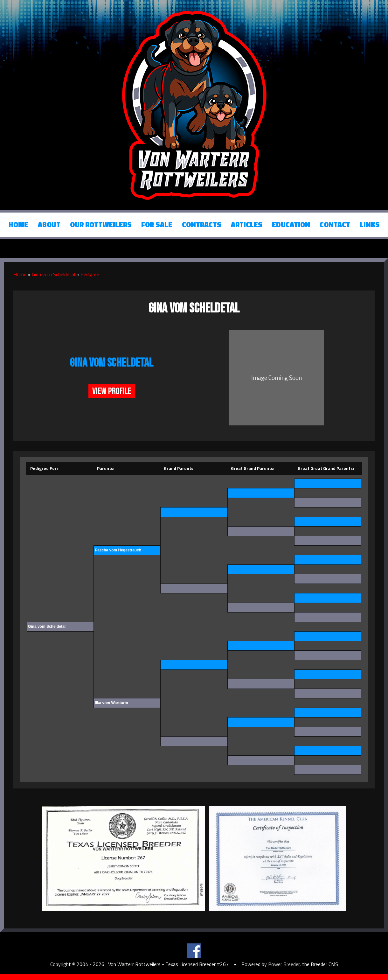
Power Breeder (284, 964)
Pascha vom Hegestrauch (118, 550)
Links (370, 225)
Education (291, 225)
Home (18, 225)
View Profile (112, 391)
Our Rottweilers (101, 225)
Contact (335, 225)
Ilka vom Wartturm (111, 703)
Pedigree (90, 274)
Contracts (202, 225)
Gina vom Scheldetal (53, 274)
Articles (247, 225)
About (49, 225)
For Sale (157, 225)
